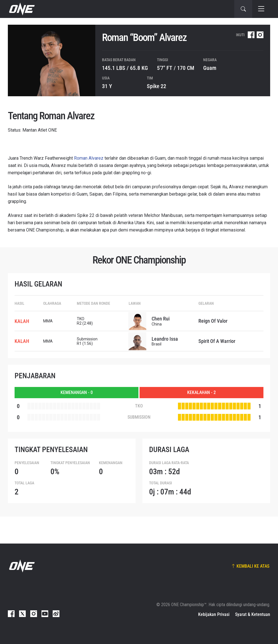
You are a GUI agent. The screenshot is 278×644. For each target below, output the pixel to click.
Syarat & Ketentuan (253, 614)
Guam (210, 68)
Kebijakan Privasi (214, 614)
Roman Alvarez (89, 158)
